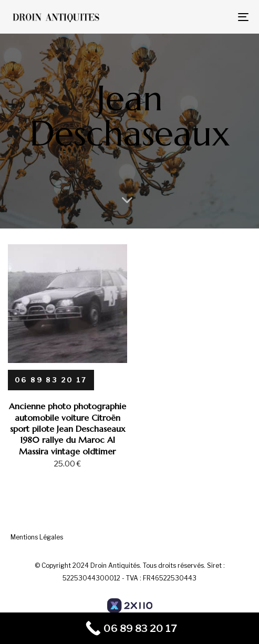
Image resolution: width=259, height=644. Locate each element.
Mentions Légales (37, 537)
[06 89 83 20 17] (51, 380)
